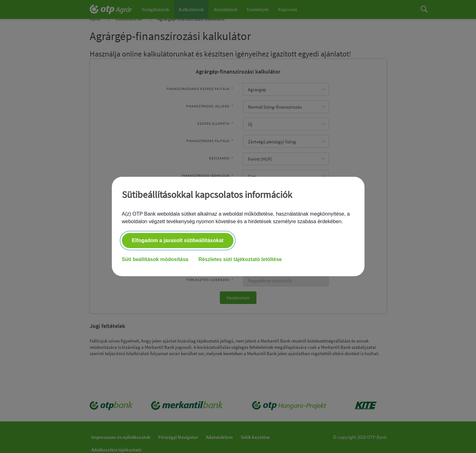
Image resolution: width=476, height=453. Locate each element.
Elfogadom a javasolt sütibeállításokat (178, 241)
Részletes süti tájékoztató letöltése (240, 260)
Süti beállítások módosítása (155, 260)
